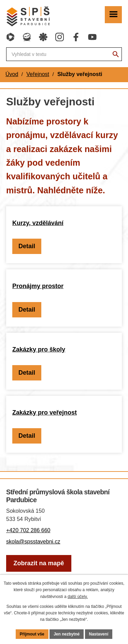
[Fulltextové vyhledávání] (64, 54)
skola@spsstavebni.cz (33, 542)
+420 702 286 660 (28, 530)
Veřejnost (38, 74)
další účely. (78, 597)
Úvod (12, 74)
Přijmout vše (32, 634)
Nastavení (99, 634)
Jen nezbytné (67, 634)
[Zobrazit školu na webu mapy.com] (39, 563)
